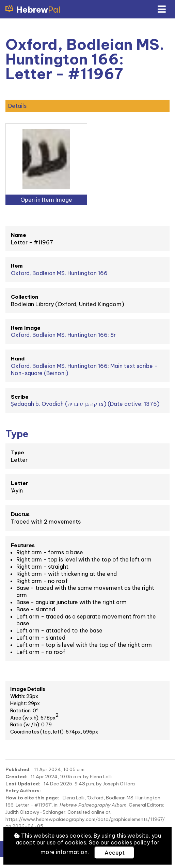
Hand (18, 359)
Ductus (20, 514)
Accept (115, 853)
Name (19, 235)
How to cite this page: (32, 798)
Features (23, 545)
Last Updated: (23, 784)
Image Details (28, 689)
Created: (16, 777)
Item (17, 266)
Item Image (26, 328)
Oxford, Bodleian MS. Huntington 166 (59, 273)
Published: (18, 769)
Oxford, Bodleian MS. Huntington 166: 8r (63, 335)
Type (18, 452)
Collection (25, 297)
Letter (20, 483)
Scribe (20, 397)
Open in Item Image (46, 200)
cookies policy (130, 842)
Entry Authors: (23, 791)
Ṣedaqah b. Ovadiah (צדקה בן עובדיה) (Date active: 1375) (85, 404)
